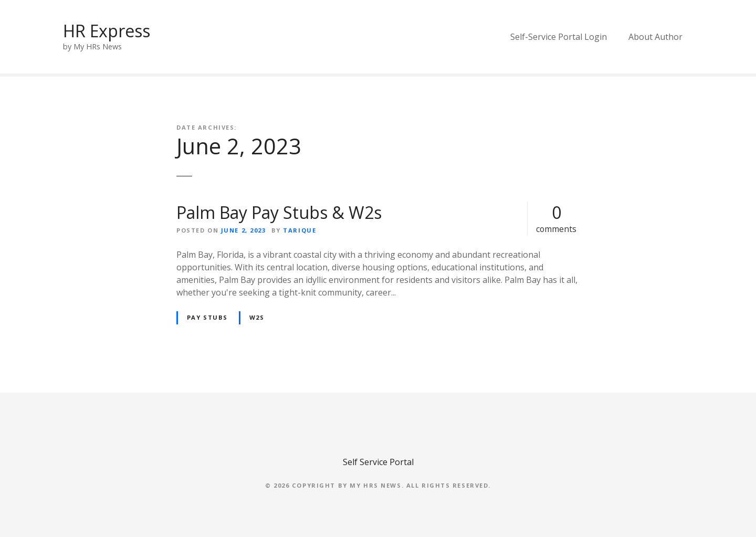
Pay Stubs (207, 317)
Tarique (300, 230)
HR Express (107, 31)
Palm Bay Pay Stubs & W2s (279, 212)
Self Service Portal (378, 462)
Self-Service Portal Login (559, 37)
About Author (655, 37)
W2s (257, 317)
